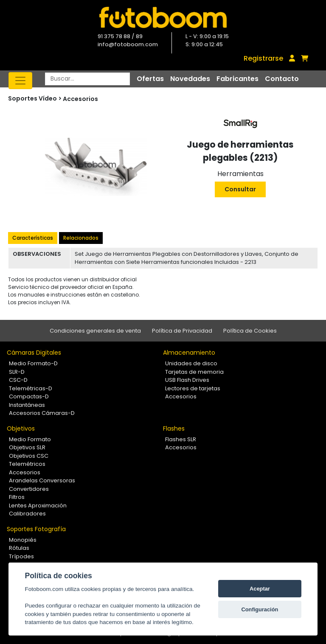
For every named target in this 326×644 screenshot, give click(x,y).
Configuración (260, 609)
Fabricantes (237, 79)
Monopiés (23, 540)
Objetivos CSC (29, 456)
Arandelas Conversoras (42, 480)
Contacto (282, 79)
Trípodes (21, 556)
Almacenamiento (189, 353)
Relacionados (81, 238)
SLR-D (17, 372)
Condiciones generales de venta (95, 331)
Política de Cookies (250, 331)
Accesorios (80, 99)
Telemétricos (27, 464)
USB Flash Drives (187, 380)
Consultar (240, 189)
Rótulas (19, 548)
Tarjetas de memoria (194, 372)
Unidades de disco (191, 363)
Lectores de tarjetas (193, 388)
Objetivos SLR (27, 447)
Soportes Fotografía (36, 529)
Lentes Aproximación (38, 505)
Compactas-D (29, 396)
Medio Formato (30, 439)
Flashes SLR (181, 439)
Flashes (174, 428)
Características (33, 238)
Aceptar (260, 589)
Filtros (17, 497)
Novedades (190, 79)
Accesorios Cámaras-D (42, 413)
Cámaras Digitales (34, 353)
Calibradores (27, 514)
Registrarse (263, 58)
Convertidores (29, 489)
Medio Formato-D (33, 363)
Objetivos (21, 428)
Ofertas (150, 79)
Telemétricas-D (31, 388)
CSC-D (18, 380)
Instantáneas (27, 405)
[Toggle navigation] (20, 81)
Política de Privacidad (182, 331)
